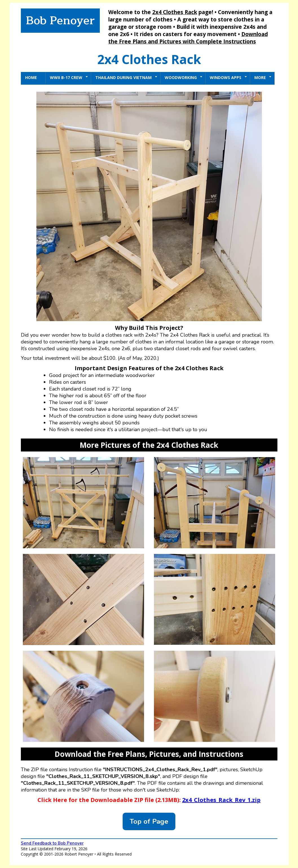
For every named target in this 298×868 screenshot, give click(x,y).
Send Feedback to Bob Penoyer (52, 843)
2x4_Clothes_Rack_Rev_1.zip (221, 800)
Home (31, 77)
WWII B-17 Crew (69, 77)
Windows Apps (229, 77)
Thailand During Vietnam (126, 77)
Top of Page (149, 821)
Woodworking (184, 77)
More (263, 77)
